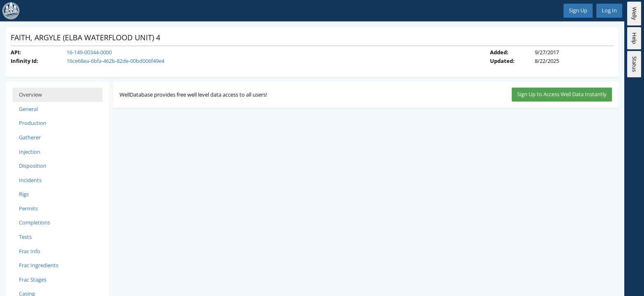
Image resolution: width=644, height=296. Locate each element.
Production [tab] (33, 123)
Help (635, 38)
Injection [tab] (30, 152)
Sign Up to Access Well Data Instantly (562, 94)
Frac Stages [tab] (33, 280)
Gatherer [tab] (30, 137)
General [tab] (28, 109)
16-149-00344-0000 (89, 52)
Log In (609, 10)
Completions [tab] (34, 222)
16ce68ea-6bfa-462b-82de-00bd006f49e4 (115, 61)
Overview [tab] (30, 95)
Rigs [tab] (24, 194)
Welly (635, 14)
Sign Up (578, 10)
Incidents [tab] (30, 180)
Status (635, 64)
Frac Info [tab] (30, 251)
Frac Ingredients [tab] (39, 265)
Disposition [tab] (33, 166)
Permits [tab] (28, 208)
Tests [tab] (25, 237)
